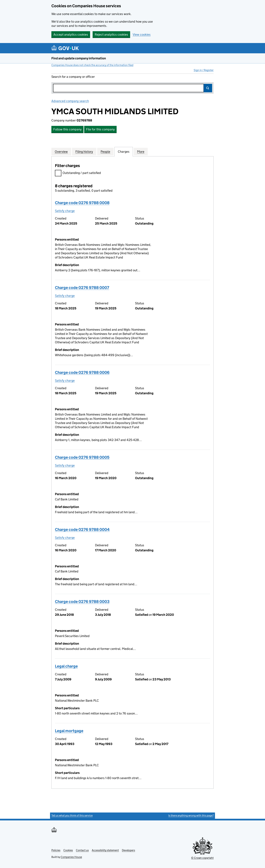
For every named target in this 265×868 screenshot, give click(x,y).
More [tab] (141, 151)
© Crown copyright (202, 858)
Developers (128, 850)
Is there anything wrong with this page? (191, 815)
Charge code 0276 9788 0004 (82, 529)
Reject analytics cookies (111, 35)
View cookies (142, 35)
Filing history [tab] (84, 151)
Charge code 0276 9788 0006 (82, 372)
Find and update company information (79, 58)
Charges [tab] (124, 151)
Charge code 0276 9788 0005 (82, 457)
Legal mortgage (69, 731)
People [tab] (105, 151)
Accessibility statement (105, 850)
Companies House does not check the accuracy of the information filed (92, 65)
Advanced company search (70, 101)
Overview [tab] (61, 151)
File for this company (100, 129)
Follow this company (67, 129)
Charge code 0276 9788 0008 (82, 203)
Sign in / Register (204, 70)
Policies (56, 850)
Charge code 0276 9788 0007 (82, 288)
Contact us (82, 850)
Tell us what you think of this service (72, 815)
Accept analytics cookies (71, 35)
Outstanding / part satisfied (78, 173)
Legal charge (66, 666)
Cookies (68, 850)
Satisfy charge (65, 211)
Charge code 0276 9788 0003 (82, 602)
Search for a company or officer (73, 77)
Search (208, 88)
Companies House (71, 857)
